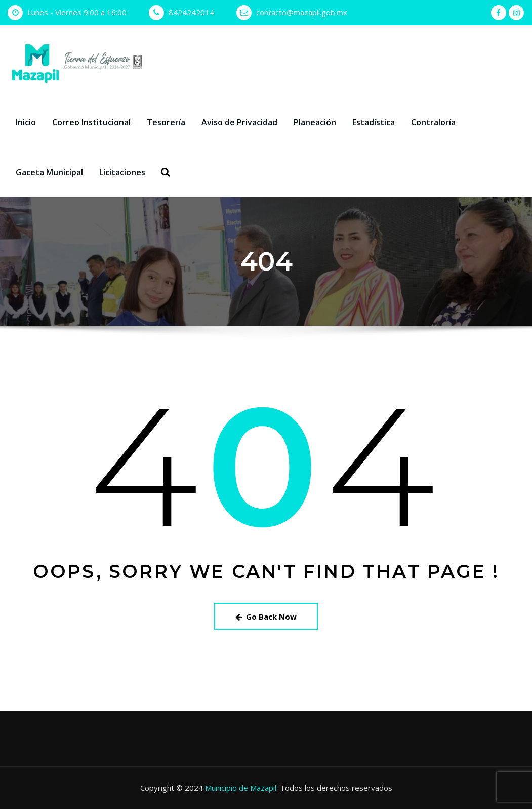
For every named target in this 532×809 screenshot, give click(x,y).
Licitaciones (122, 172)
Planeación (315, 122)
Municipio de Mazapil (241, 788)
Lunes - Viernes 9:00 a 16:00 (77, 12)
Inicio (26, 122)
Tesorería (166, 122)
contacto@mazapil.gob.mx (302, 12)
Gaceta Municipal (49, 172)
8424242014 (191, 12)
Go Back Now (266, 617)
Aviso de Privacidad (239, 122)
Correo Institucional (91, 122)
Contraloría (433, 122)
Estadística (374, 122)
